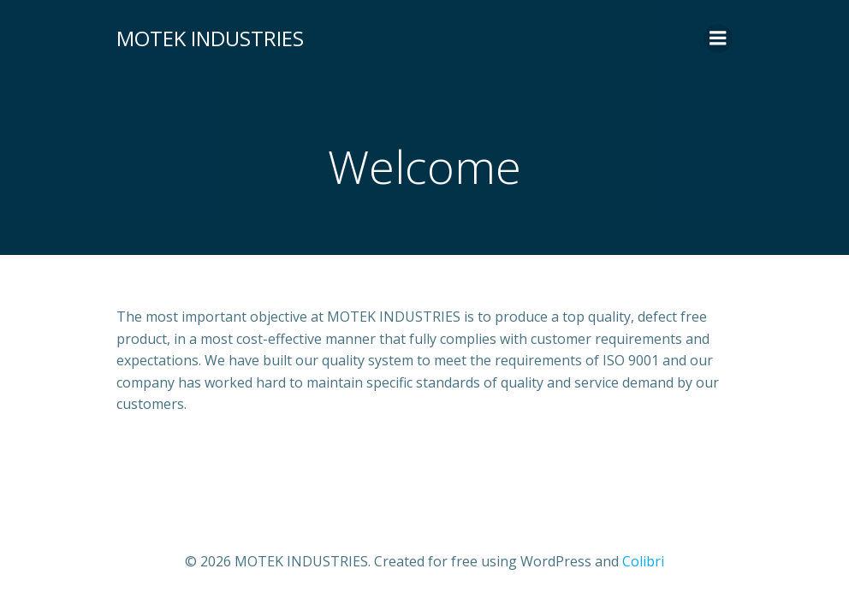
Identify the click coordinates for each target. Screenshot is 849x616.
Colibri (643, 561)
